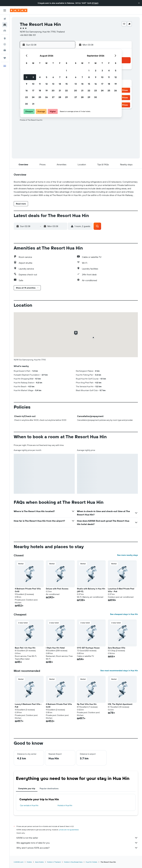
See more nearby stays (128, 555)
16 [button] (27, 90)
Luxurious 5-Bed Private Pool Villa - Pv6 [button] (121, 590)
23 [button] (26, 97)
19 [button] (47, 90)
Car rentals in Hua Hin (29, 805)
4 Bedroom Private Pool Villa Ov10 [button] (28, 590)
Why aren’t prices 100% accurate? (77, 848)
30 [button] (26, 104)
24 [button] (33, 97)
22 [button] (66, 90)
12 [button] (47, 84)
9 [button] (27, 84)
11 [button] (40, 84)
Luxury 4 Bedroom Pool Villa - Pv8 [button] (28, 706)
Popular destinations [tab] (49, 788)
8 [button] (66, 77)
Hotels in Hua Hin (65, 805)
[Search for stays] (5, 25)
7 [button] (60, 77)
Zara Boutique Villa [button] (117, 648)
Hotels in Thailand (54, 862)
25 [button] (40, 97)
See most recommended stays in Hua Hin (119, 671)
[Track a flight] (5, 44)
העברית (95, 3)
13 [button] (53, 84)
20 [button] (53, 90)
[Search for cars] (5, 31)
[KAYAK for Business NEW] (5, 50)
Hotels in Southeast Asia (73, 862)
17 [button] (33, 90)
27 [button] (53, 97)
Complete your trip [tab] (27, 788)
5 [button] (47, 77)
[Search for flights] (5, 19)
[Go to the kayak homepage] (19, 10)
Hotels (29, 862)
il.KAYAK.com (19, 862)
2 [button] (27, 77)
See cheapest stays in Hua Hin (124, 614)
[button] (139, 3)
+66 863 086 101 (28, 35)
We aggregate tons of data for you (77, 843)
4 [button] (40, 77)
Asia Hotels (39, 862)
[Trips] (5, 58)
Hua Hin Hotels (91, 862)
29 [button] (66, 97)
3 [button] (33, 77)
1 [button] (66, 70)
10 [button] (33, 84)
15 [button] (66, 84)
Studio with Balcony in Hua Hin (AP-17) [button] (91, 590)
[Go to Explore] (5, 38)
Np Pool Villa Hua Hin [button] (87, 704)
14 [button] (60, 84)
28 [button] (60, 97)
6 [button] (53, 77)
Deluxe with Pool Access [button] (57, 589)
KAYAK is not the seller (77, 838)
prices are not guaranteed (69, 830)
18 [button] (40, 90)
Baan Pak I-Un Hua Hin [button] (25, 648)
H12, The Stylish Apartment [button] (120, 704)
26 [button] (46, 97)
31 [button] (33, 104)
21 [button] (60, 90)
